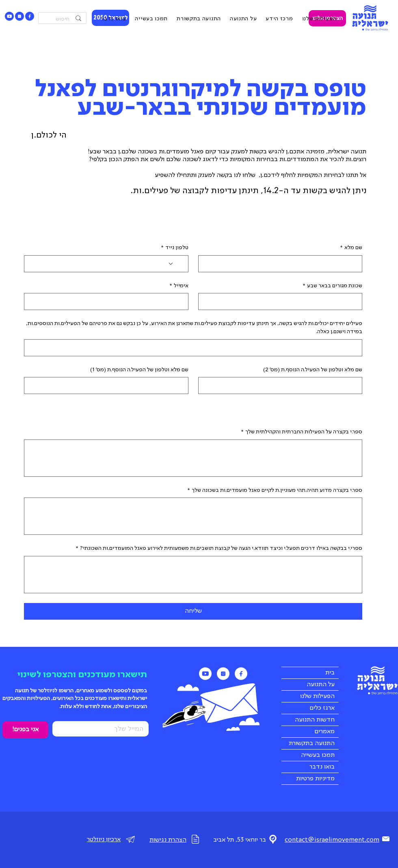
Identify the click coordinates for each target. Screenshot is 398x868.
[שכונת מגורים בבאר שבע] (283, 302)
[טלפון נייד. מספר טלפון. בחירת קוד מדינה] (175, 264)
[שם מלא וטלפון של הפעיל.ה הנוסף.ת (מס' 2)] (283, 386)
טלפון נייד (175, 248)
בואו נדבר (322, 767)
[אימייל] (109, 302)
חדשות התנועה (315, 720)
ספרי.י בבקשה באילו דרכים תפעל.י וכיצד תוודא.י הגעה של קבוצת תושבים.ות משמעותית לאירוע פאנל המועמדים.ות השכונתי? (219, 549)
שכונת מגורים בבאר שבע (333, 286)
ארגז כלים (322, 708)
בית (330, 673)
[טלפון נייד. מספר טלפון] (98, 264)
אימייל (179, 286)
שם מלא (351, 248)
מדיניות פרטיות (315, 779)
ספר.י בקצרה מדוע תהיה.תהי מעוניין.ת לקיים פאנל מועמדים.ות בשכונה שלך (275, 491)
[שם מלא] (283, 264)
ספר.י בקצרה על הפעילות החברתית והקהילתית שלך (302, 432)
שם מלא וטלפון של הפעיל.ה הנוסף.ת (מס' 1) (139, 370)
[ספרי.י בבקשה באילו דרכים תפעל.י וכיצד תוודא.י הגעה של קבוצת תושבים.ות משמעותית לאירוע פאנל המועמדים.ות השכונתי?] (193, 575)
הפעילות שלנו (317, 696)
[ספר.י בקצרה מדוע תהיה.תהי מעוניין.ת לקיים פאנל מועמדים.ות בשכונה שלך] (193, 516)
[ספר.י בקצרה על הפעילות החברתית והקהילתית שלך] (193, 458)
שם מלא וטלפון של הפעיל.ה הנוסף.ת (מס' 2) (313, 370)
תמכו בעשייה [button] (318, 755)
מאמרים (324, 732)
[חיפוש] (63, 19)
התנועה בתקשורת (312, 743)
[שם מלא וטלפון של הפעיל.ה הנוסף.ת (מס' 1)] (109, 386)
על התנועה (321, 685)
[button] (279, 19)
